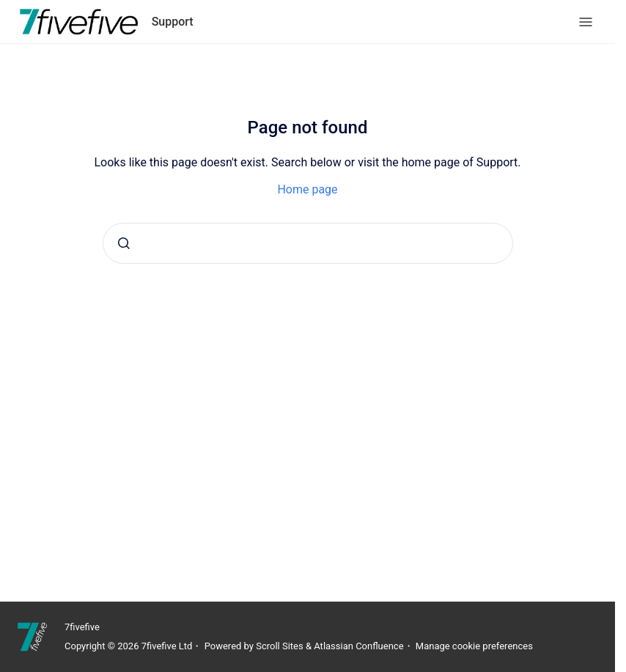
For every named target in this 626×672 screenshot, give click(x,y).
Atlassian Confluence (358, 646)
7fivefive (82, 627)
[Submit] (124, 243)
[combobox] (308, 243)
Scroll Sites (280, 646)
